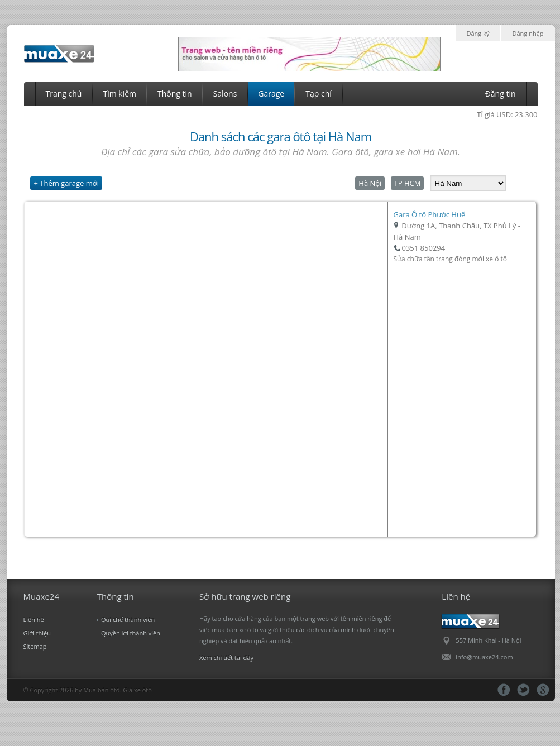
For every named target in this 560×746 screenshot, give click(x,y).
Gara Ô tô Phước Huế (430, 214)
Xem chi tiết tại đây (226, 657)
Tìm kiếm (119, 94)
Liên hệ (34, 620)
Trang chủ (64, 94)
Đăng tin (501, 94)
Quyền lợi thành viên (131, 633)
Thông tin (175, 94)
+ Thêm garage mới (66, 183)
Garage (271, 94)
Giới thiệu (37, 633)
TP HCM (408, 183)
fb (504, 690)
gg (543, 690)
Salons (225, 94)
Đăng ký (478, 33)
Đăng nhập (528, 33)
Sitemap (35, 646)
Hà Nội (370, 183)
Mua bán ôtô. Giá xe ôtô (118, 690)
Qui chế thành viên (128, 620)
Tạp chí (319, 94)
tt (523, 690)
